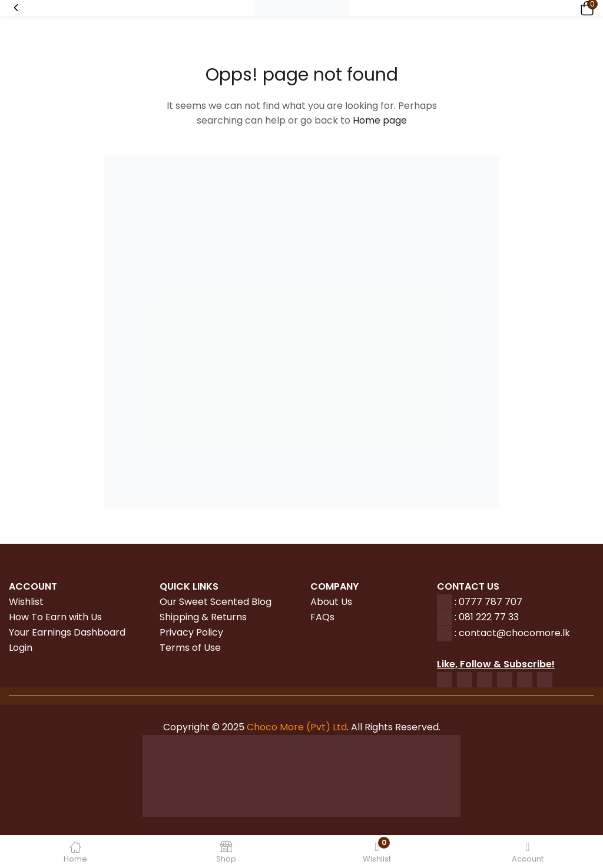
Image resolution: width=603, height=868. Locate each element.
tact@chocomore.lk (523, 633)
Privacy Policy (191, 632)
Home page (380, 120)
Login (21, 648)
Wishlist (26, 602)
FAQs (322, 617)
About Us (331, 602)
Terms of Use (190, 648)
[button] (585, 8)
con (466, 633)
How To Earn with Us (55, 617)
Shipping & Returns (203, 617)
